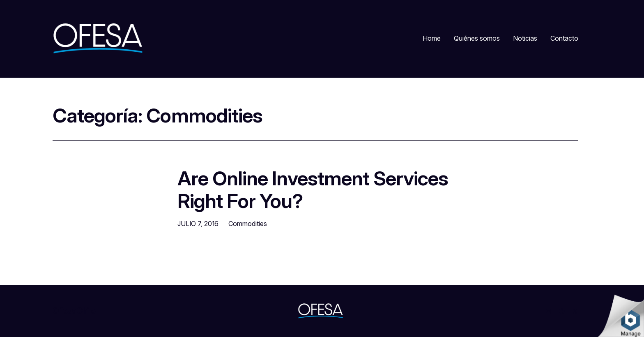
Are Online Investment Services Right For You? (313, 189)
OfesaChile (74, 311)
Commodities (248, 224)
